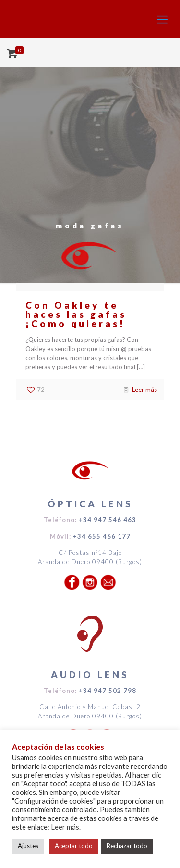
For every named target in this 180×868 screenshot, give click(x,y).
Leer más (144, 390)
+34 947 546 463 (108, 520)
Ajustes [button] (28, 846)
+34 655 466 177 (102, 536)
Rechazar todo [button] (127, 846)
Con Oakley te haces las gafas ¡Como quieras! (76, 314)
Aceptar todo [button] (74, 846)
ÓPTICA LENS (90, 504)
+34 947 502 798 (108, 691)
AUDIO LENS (90, 674)
